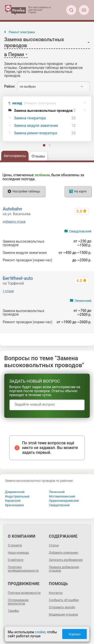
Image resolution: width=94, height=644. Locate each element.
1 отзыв (8, 291)
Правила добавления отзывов (64, 569)
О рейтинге (16, 560)
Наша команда (18, 553)
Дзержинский (15, 492)
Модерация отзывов (63, 615)
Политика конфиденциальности (23, 569)
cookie (40, 632)
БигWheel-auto (18, 278)
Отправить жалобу (62, 607)
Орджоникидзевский (64, 501)
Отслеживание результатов (18, 602)
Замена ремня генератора (36, 133)
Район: (10, 86)
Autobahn (13, 209)
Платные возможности (24, 593)
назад (34, 103)
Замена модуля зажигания (36, 126)
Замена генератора (30, 118)
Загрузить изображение (66, 560)
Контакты (56, 593)
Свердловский (80, 231)
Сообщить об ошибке (64, 600)
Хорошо (74, 634)
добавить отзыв (14, 222)
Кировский (13, 501)
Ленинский (83, 301)
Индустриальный (17, 496)
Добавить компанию (64, 553)
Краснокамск (15, 505)
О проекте (15, 545)
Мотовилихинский (62, 496)
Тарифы (13, 611)
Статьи (54, 545)
